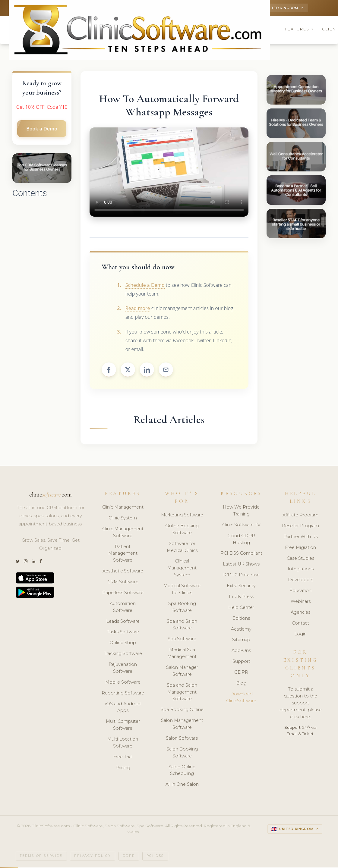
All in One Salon (182, 785)
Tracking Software (123, 654)
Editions (241, 619)
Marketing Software (182, 516)
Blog (241, 684)
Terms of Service (41, 857)
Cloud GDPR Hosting (241, 540)
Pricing (123, 769)
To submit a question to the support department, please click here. (301, 704)
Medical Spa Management (182, 654)
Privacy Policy (93, 857)
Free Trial (123, 758)
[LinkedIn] (33, 562)
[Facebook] (41, 562)
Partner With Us (301, 537)
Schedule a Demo (145, 286)
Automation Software (123, 608)
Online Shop (123, 644)
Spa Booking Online (182, 710)
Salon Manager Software (182, 672)
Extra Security (241, 587)
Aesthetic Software (123, 572)
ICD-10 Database (241, 576)
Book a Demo (42, 129)
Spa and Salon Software (182, 625)
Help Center (241, 608)
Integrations (301, 570)
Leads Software (123, 622)
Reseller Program (300, 527)
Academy (241, 630)
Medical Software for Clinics (182, 590)
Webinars (301, 602)
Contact (300, 624)
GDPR (241, 673)
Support (241, 662)
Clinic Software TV (241, 526)
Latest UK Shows (241, 565)
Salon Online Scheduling (182, 771)
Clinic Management (123, 508)
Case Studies (300, 559)
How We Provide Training (241, 511)
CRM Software (123, 583)
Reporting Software (123, 694)
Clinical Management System (182, 569)
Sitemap (241, 641)
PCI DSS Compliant (241, 554)
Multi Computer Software (123, 726)
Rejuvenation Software (123, 669)
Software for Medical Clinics (182, 548)
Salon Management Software (182, 725)
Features (299, 30)
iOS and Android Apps (123, 708)
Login (300, 635)
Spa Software (182, 640)
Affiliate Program (300, 516)
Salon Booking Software (182, 753)
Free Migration (300, 548)
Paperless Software (123, 594)
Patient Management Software (123, 554)
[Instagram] (26, 562)
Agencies (300, 613)
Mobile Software (123, 683)
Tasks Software (123, 633)
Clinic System (123, 519)
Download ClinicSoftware (241, 698)
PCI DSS (155, 857)
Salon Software (182, 739)
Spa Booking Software (182, 608)
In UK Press (241, 597)
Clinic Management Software (123, 533)
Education (300, 591)
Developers (300, 581)
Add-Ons (241, 651)
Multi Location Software (123, 743)
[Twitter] (18, 562)
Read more (138, 309)
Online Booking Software (182, 530)
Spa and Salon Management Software (182, 693)
